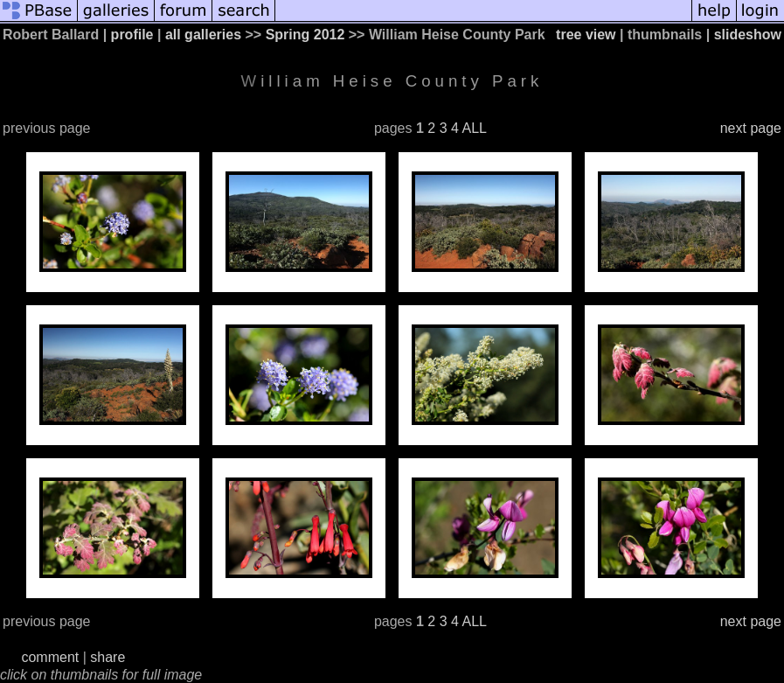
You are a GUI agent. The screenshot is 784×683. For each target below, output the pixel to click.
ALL (474, 128)
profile (132, 35)
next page (751, 128)
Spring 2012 (305, 35)
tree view (586, 35)
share (108, 657)
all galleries (203, 35)
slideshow (748, 35)
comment (50, 657)
